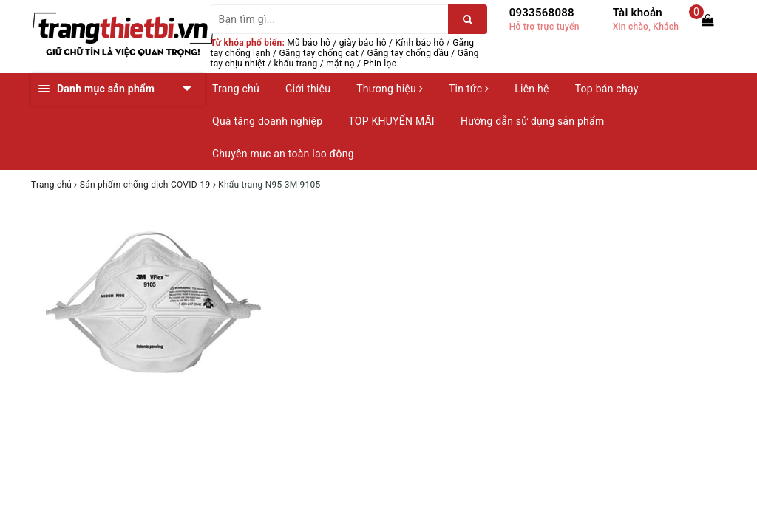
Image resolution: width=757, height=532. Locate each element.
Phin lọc (380, 64)
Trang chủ (236, 89)
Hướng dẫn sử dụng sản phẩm (532, 121)
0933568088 (542, 13)
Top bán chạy (607, 89)
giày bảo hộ (363, 43)
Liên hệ (532, 89)
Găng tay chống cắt (318, 53)
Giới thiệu (308, 89)
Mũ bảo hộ (309, 43)
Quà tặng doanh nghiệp (267, 121)
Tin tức (469, 89)
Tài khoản (638, 13)
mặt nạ (340, 64)
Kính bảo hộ (420, 43)
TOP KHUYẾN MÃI (391, 121)
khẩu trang (296, 64)
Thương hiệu (390, 89)
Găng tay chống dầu (408, 53)
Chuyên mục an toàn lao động (283, 154)
